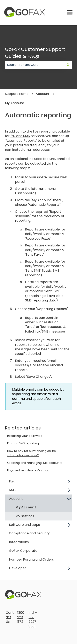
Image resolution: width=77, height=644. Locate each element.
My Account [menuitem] (26, 507)
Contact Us (10, 617)
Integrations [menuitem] (19, 542)
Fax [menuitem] (12, 481)
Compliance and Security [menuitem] (29, 533)
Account (43, 94)
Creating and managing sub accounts (35, 463)
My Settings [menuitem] (25, 516)
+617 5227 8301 (33, 619)
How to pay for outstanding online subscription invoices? (32, 453)
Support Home (17, 94)
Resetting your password (25, 436)
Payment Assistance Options (28, 470)
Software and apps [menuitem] (24, 525)
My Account (15, 103)
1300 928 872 (21, 617)
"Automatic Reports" (44, 205)
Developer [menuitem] (18, 568)
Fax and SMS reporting (23, 443)
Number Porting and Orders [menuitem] (31, 559)
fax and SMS (20, 136)
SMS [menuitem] (12, 490)
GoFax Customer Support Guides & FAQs (35, 53)
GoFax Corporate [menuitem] (23, 551)
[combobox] (35, 65)
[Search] (68, 65)
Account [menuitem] (16, 499)
